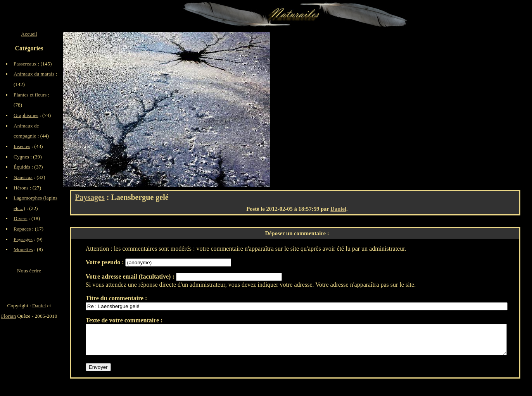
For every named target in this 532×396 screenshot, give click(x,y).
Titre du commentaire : (117, 298)
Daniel (338, 209)
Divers (21, 218)
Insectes (22, 146)
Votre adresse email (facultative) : (131, 276)
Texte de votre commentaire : (124, 320)
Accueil (29, 34)
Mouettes (23, 249)
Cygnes (21, 157)
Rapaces (22, 229)
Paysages (90, 197)
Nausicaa (23, 177)
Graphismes (26, 115)
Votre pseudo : (106, 262)
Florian (9, 316)
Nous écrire (29, 271)
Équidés (22, 167)
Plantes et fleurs (30, 95)
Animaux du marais (34, 74)
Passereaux (25, 64)
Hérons (21, 188)
